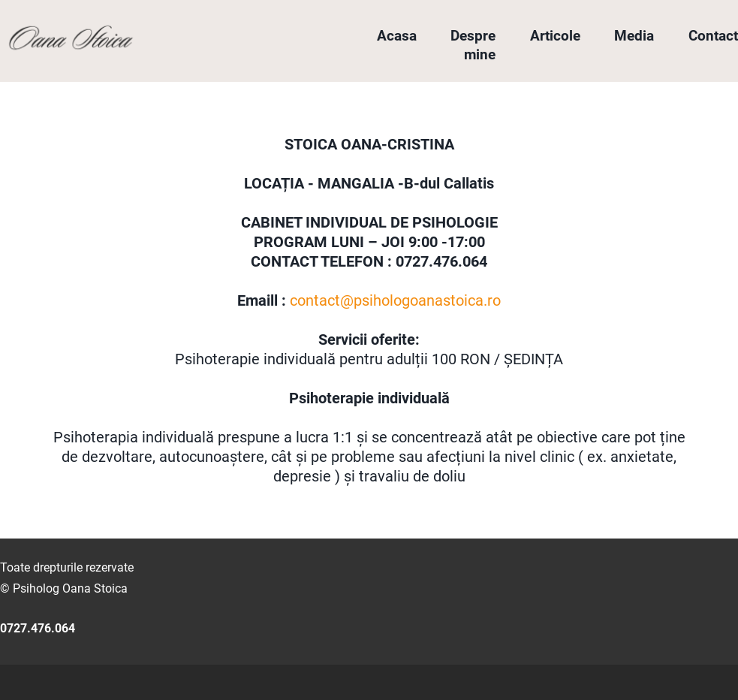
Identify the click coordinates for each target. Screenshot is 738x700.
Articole (555, 36)
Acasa (397, 36)
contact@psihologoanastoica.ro (395, 300)
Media (634, 36)
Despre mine (473, 45)
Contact (713, 36)
